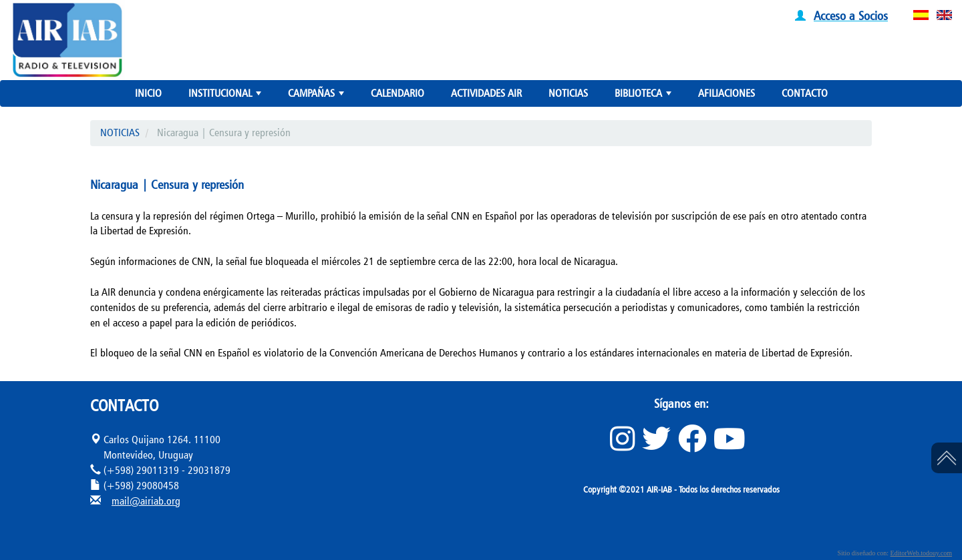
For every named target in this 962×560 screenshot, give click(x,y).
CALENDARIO (397, 93)
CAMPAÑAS (317, 96)
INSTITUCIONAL (226, 96)
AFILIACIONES (727, 93)
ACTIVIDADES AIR (486, 93)
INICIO (148, 93)
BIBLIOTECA (644, 96)
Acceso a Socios (851, 15)
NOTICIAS (568, 93)
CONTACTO (805, 93)
